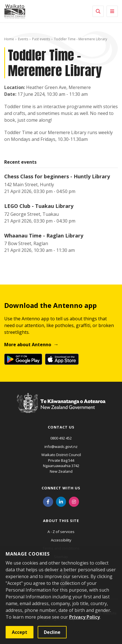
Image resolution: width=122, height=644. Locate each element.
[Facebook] (48, 501)
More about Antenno (28, 345)
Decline (52, 632)
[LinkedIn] (61, 501)
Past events (41, 39)
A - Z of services (61, 532)
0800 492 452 (61, 438)
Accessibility (61, 540)
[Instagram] (74, 501)
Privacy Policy (84, 617)
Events (23, 39)
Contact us (61, 427)
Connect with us (61, 488)
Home (9, 39)
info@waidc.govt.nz (61, 447)
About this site (61, 521)
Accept (20, 632)
